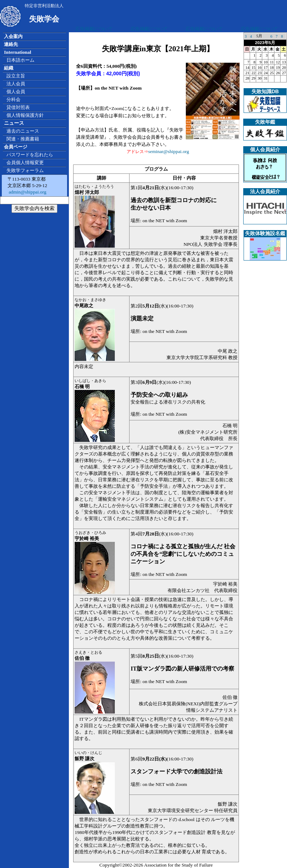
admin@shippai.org (27, 192)
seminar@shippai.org (169, 151)
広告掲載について (94, 29)
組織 (9, 68)
